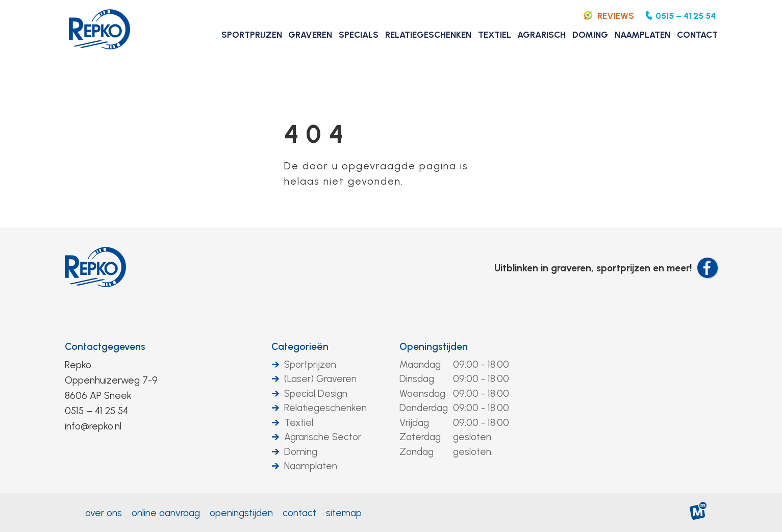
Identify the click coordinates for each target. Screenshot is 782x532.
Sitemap (344, 513)
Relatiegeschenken (325, 408)
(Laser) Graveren (320, 379)
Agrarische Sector (323, 437)
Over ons (104, 513)
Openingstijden (434, 347)
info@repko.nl (93, 426)
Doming (301, 452)
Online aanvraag (166, 513)
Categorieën (300, 347)
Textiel (299, 423)
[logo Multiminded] (698, 513)
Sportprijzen (310, 364)
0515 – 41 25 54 (96, 411)
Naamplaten (311, 466)
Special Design (316, 394)
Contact (299, 513)
